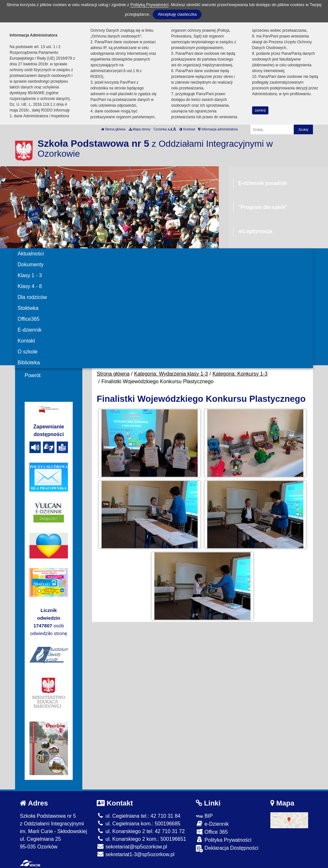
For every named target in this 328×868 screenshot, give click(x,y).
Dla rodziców (32, 297)
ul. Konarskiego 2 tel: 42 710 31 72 (141, 831)
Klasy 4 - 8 (30, 286)
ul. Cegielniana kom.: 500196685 (139, 824)
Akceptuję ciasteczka (177, 14)
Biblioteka (29, 363)
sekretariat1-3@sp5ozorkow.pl (136, 854)
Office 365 (212, 832)
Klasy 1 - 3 (30, 275)
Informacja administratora (218, 129)
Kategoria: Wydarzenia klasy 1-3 (171, 374)
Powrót (33, 375)
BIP (204, 816)
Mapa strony (140, 129)
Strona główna (113, 129)
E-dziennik (30, 330)
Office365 (29, 319)
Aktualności (31, 254)
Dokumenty (31, 265)
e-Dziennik (212, 824)
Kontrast (187, 129)
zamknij (260, 110)
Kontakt (26, 341)
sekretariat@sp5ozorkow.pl (132, 847)
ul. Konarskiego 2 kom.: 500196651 (141, 839)
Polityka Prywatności (224, 840)
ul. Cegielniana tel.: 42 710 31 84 (139, 816)
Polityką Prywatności (149, 5)
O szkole (28, 352)
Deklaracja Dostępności (227, 849)
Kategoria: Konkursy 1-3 (240, 374)
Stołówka (28, 308)
